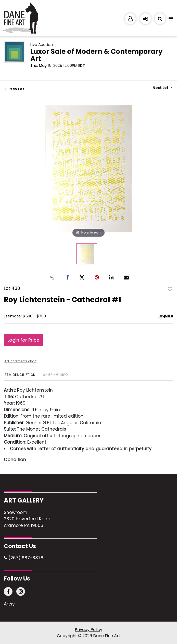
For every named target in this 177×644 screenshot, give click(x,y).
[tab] (20, 377)
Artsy (9, 604)
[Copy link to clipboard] (52, 277)
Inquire (166, 315)
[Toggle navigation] (171, 20)
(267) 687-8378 (24, 558)
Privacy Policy (88, 630)
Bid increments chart (20, 361)
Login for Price (23, 340)
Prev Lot (15, 89)
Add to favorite (170, 289)
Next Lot (162, 88)
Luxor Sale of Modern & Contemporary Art (96, 55)
